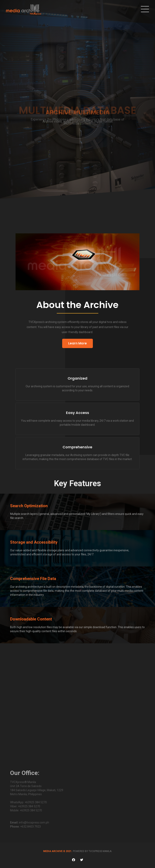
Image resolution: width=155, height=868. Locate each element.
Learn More (77, 343)
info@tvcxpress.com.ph (34, 822)
